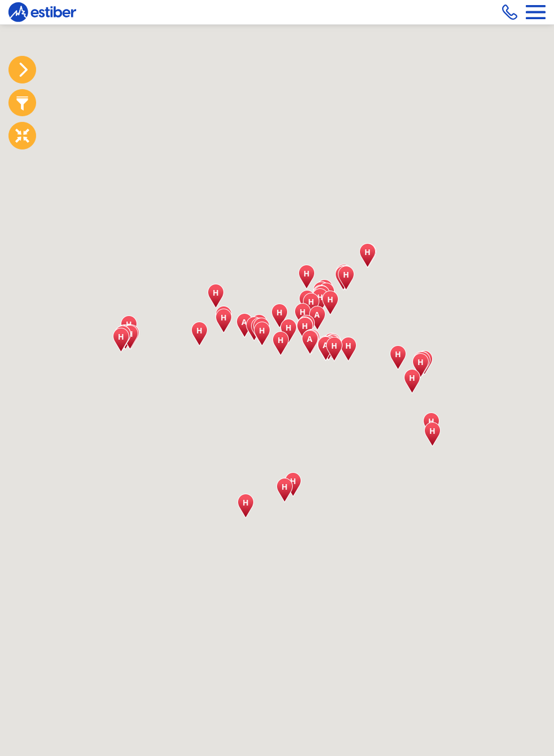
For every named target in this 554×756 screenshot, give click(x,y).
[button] (368, 256)
